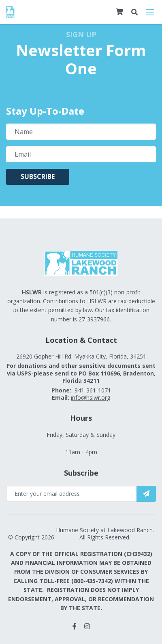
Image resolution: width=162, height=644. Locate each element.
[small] (75, 626)
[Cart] (119, 12)
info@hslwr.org (91, 398)
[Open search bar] (134, 12)
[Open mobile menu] (150, 12)
